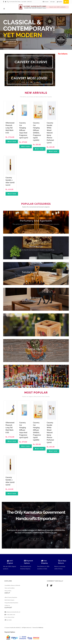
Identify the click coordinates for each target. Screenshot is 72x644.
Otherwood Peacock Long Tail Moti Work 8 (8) (10, 428)
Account (46, 2)
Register (60, 2)
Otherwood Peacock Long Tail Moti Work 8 (10, 128)
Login (53, 2)
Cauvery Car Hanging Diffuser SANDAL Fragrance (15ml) (37, 130)
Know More (36, 539)
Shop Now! (11, 41)
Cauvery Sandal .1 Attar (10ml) (10, 180)
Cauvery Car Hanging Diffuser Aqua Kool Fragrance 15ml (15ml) (24, 430)
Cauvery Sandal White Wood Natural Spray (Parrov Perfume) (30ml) (50, 432)
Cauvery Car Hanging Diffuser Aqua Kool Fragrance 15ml (23, 130)
